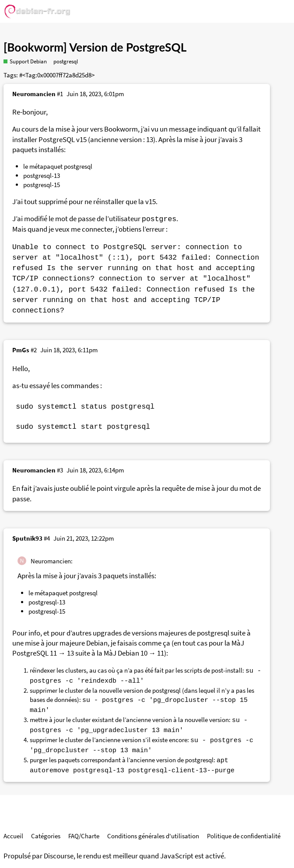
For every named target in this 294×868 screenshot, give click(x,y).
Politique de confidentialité (244, 836)
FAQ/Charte (84, 836)
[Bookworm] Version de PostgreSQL (95, 47)
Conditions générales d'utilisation (153, 836)
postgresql (66, 61)
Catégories (46, 836)
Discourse (59, 856)
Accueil (13, 836)
